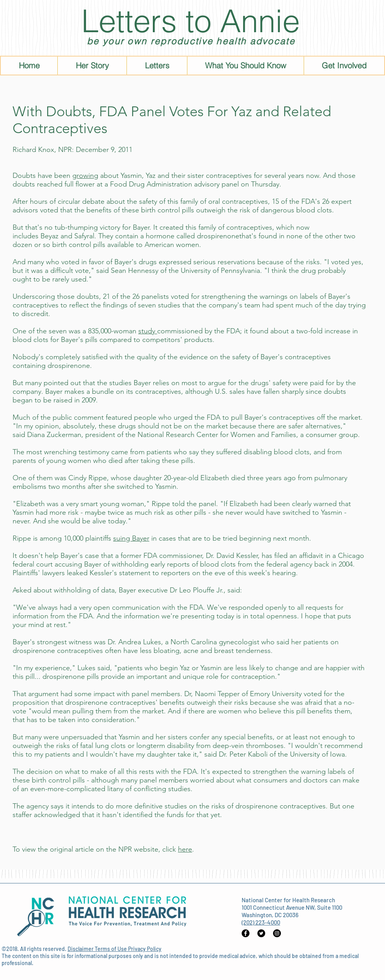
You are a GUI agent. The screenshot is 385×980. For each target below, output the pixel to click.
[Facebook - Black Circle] (246, 933)
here (185, 849)
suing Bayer (131, 538)
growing (85, 176)
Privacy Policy (145, 949)
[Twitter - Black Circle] (261, 933)
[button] (245, 66)
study (148, 331)
